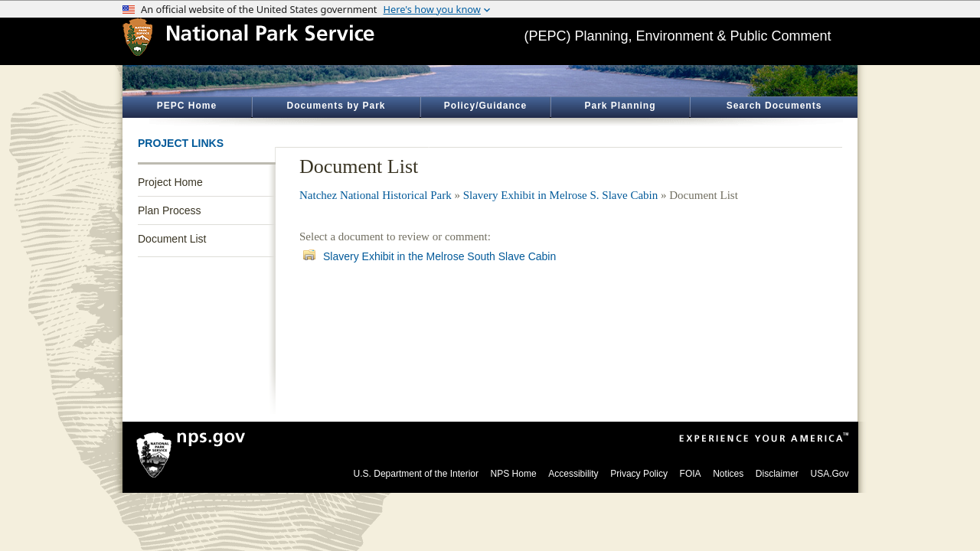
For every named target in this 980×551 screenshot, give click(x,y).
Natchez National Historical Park (376, 195)
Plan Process (169, 210)
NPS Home (514, 474)
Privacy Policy (639, 474)
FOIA (691, 474)
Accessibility (573, 474)
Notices (728, 474)
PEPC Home (187, 106)
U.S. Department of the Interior (416, 474)
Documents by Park (336, 106)
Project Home (170, 182)
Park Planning (620, 106)
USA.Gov (829, 474)
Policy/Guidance (485, 106)
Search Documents (774, 106)
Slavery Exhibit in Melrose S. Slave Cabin (561, 195)
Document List (172, 239)
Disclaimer (777, 474)
